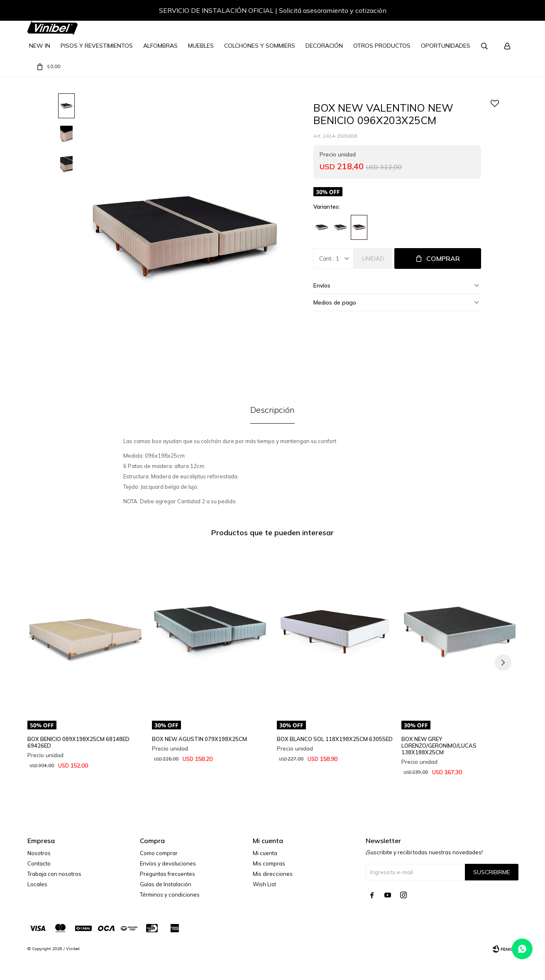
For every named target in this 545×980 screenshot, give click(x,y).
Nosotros (39, 853)
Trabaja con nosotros (54, 874)
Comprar (443, 258)
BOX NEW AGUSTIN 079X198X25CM (199, 739)
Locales (37, 884)
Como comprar (159, 853)
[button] (503, 12)
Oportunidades (446, 46)
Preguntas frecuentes (167, 874)
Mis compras (269, 863)
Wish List (264, 884)
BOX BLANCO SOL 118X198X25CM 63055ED (335, 739)
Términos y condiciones (170, 895)
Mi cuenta (265, 853)
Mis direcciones (273, 874)
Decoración (324, 46)
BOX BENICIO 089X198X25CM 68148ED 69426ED (78, 742)
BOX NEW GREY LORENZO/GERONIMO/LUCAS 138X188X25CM (439, 746)
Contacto (39, 863)
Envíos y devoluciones (168, 863)
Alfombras (160, 46)
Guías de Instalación (166, 884)
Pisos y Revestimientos (97, 46)
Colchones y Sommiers (260, 46)
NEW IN (40, 46)
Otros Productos (382, 46)
